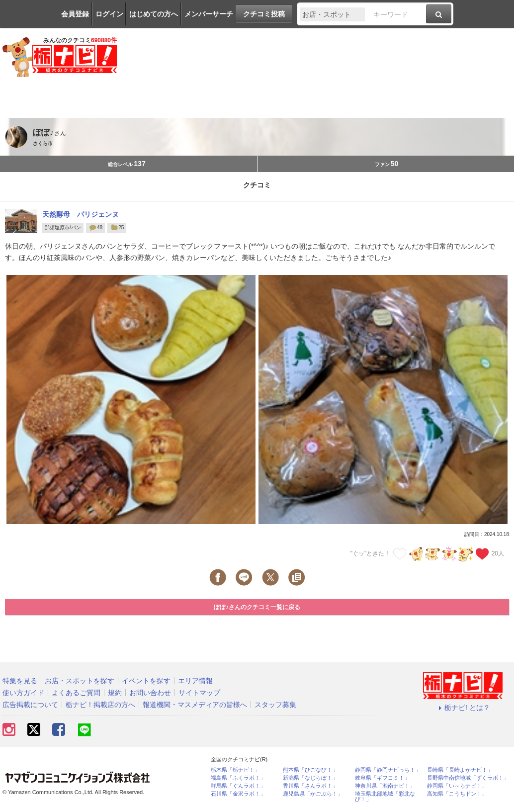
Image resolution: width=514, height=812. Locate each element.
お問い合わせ (150, 693)
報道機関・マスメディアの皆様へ (195, 705)
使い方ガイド (23, 693)
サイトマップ (199, 693)
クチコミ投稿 (264, 14)
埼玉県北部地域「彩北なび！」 (385, 797)
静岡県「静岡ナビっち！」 (388, 770)
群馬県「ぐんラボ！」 (238, 786)
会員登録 (75, 14)
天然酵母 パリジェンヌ (81, 214)
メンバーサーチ (209, 14)
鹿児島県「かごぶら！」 (313, 794)
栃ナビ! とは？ (463, 708)
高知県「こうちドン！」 (457, 794)
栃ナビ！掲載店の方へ (100, 705)
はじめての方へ (154, 14)
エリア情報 (195, 681)
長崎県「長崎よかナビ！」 (460, 770)
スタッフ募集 (275, 705)
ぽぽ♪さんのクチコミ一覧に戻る (257, 607)
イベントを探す (146, 681)
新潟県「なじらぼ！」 (310, 778)
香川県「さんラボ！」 (310, 786)
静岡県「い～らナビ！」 (457, 786)
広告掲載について (30, 705)
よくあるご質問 (76, 693)
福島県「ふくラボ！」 (238, 778)
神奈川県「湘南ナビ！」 (385, 786)
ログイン (109, 14)
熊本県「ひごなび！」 (310, 770)
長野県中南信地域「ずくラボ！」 (468, 778)
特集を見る (20, 681)
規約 (115, 693)
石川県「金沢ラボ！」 (238, 794)
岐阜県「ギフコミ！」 (382, 778)
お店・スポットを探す (80, 681)
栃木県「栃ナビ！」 (235, 770)
